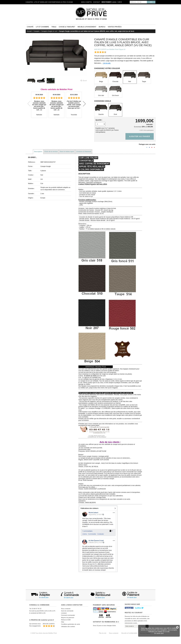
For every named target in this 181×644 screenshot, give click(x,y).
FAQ (63, 622)
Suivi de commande (67, 611)
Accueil (29, 31)
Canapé (30, 27)
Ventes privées (115, 27)
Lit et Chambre (42, 27)
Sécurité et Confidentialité (129, 633)
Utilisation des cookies (68, 626)
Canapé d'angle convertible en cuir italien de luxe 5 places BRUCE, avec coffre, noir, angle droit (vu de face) (96, 31)
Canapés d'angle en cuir (49, 31)
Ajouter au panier (140, 136)
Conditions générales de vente (71, 624)
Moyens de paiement (68, 618)
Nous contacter (66, 609)
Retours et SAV (66, 620)
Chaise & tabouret (67, 27)
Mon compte (87, 2)
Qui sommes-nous (35, 624)
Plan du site (103, 633)
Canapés (36, 31)
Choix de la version (51, 152)
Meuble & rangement (87, 27)
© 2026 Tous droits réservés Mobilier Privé (44, 633)
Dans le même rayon (67, 152)
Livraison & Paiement (84, 152)
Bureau (102, 27)
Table (54, 27)
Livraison (64, 613)
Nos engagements (35, 626)
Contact (97, 2)
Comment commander (68, 615)
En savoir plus (159, 633)
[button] (84, 104)
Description (38, 152)
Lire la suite (107, 63)
